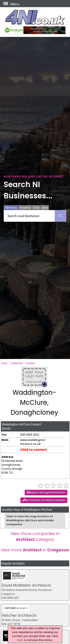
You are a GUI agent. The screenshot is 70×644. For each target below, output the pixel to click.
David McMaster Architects (26, 585)
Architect (30, 363)
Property (25, 208)
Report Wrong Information (47, 492)
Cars (36, 208)
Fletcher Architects (19, 615)
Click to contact (34, 450)
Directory (11, 208)
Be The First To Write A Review (45, 500)
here (20, 640)
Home (4, 363)
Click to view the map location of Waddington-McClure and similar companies (30, 520)
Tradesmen (17, 363)
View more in (35, 550)
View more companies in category (35, 537)
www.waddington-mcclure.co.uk (33, 442)
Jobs (45, 208)
